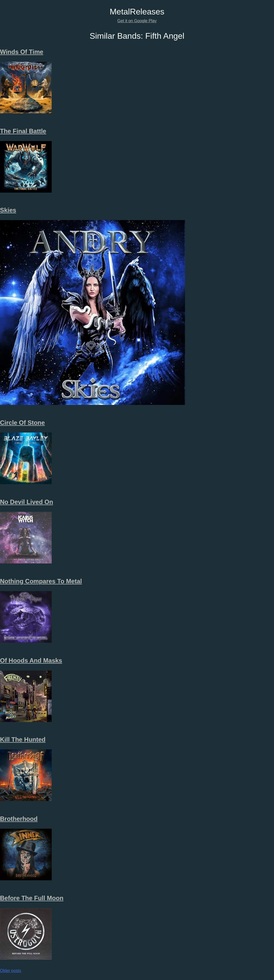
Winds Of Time (22, 52)
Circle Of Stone (22, 423)
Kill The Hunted (23, 739)
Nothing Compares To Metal (41, 581)
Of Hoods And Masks (31, 660)
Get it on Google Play (137, 21)
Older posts (11, 971)
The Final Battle (23, 131)
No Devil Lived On (26, 502)
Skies (8, 210)
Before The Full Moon (32, 898)
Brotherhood (19, 819)
